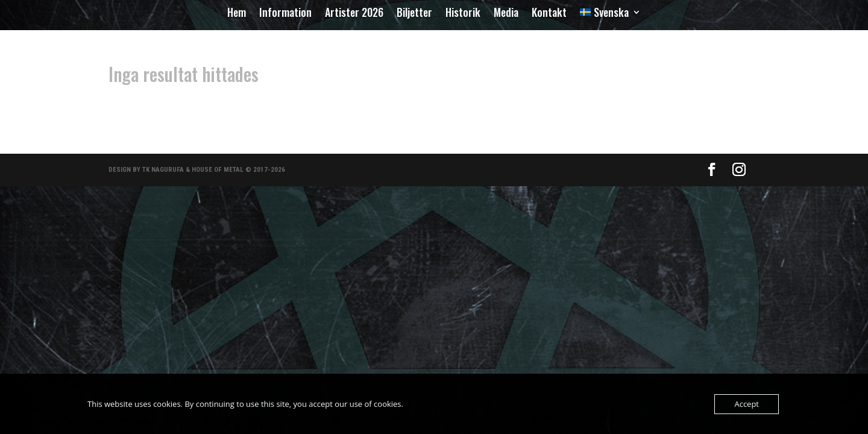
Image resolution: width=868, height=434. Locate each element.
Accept (747, 404)
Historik (463, 14)
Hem (237, 14)
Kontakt (549, 14)
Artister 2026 (354, 14)
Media (506, 14)
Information (285, 14)
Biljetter (414, 14)
